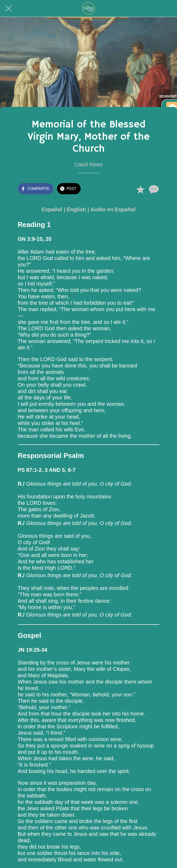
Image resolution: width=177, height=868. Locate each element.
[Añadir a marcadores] (140, 189)
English (76, 209)
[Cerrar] (9, 9)
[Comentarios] (153, 189)
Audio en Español (113, 209)
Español (52, 209)
